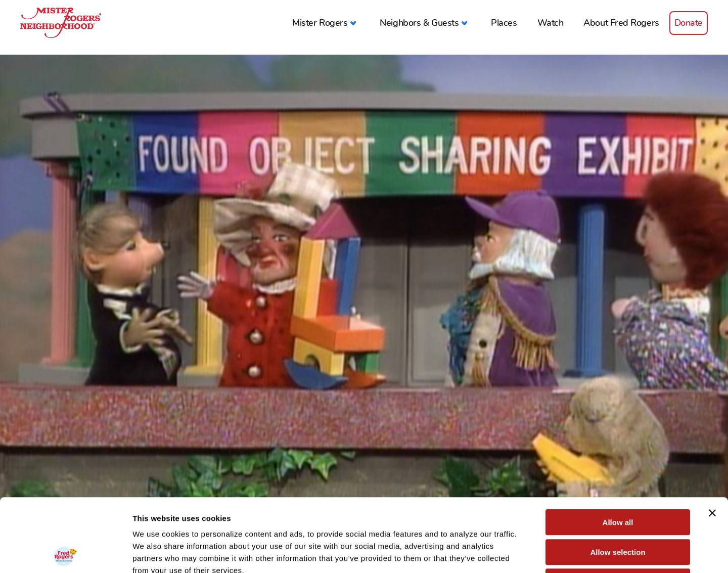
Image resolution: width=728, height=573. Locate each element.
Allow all (618, 449)
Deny (618, 509)
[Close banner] (712, 440)
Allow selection (618, 479)
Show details (531, 553)
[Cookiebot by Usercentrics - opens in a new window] (65, 553)
